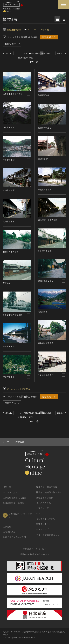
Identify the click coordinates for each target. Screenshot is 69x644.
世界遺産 (7, 527)
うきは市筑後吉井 (46, 375)
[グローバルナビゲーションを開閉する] (63, 4)
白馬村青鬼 (43, 312)
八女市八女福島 (45, 251)
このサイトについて (46, 519)
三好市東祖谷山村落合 (13, 94)
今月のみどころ (44, 503)
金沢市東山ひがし (46, 281)
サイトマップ (42, 529)
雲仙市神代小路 (45, 128)
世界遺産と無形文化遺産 (14, 498)
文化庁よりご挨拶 (45, 498)
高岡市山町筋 (9, 346)
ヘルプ (39, 514)
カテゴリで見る (10, 492)
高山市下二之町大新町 (48, 220)
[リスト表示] (63, 19)
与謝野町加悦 (44, 95)
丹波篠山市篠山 (45, 189)
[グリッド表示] (57, 19)
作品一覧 (7, 487)
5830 (31, 53)
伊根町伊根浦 (9, 160)
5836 (20, 58)
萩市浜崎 (7, 283)
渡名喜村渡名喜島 (46, 343)
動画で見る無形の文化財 (14, 537)
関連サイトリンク (45, 524)
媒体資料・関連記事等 (47, 487)
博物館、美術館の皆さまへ (49, 492)
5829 (27, 53)
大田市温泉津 (9, 221)
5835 (49, 53)
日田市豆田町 (9, 190)
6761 (31, 58)
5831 (34, 53)
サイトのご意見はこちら (48, 535)
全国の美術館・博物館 (13, 503)
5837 (24, 58)
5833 (42, 53)
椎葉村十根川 (9, 377)
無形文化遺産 (9, 532)
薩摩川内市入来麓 (11, 252)
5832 (38, 53)
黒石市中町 (43, 159)
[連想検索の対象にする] (29, 94)
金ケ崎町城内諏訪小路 (13, 315)
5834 (45, 53)
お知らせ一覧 (42, 508)
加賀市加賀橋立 (10, 127)
